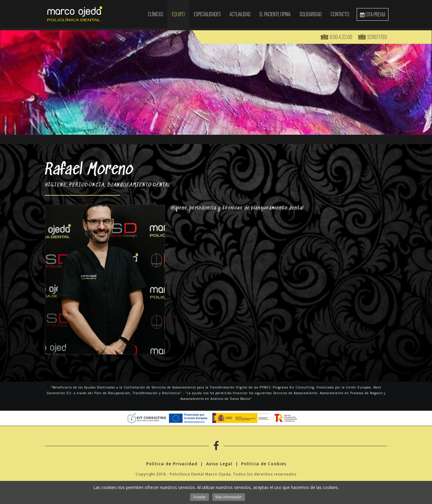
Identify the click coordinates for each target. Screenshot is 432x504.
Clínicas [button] (155, 14)
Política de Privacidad (172, 464)
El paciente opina (275, 14)
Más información (229, 497)
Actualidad (240, 14)
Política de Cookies (264, 464)
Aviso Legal (219, 464)
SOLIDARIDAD (310, 14)
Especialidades (207, 14)
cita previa (373, 14)
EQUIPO (178, 14)
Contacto (340, 14)
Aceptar (199, 497)
